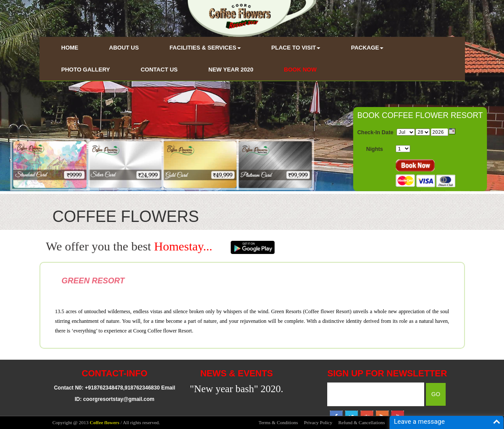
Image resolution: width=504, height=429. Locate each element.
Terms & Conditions (279, 422)
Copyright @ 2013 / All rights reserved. (106, 422)
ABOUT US (124, 48)
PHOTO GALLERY (86, 70)
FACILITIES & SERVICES (205, 48)
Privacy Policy (318, 422)
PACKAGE (367, 48)
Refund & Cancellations (361, 422)
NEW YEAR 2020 (231, 70)
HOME (70, 48)
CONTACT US (159, 70)
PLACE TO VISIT (296, 48)
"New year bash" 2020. (237, 389)
